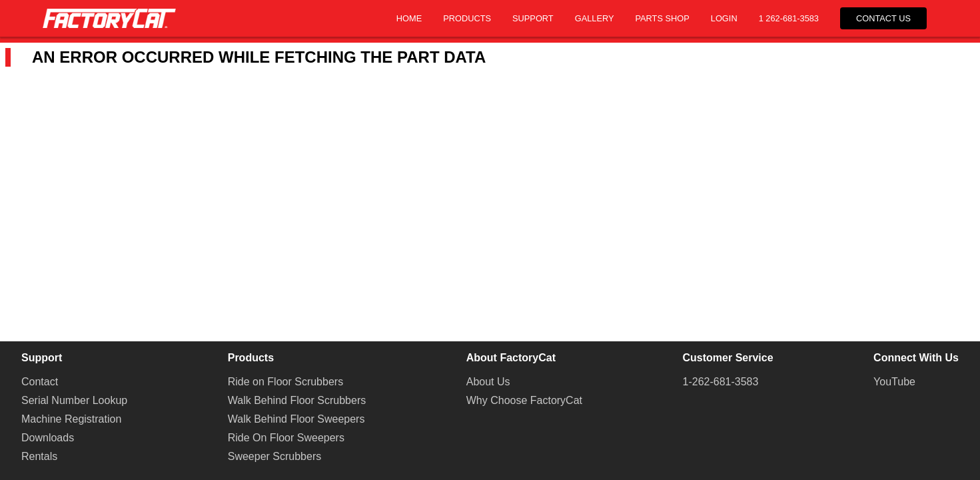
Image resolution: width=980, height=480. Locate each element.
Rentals (39, 456)
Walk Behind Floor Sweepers (296, 419)
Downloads (48, 438)
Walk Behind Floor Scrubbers (297, 400)
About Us (488, 382)
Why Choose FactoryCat (524, 400)
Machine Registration (71, 419)
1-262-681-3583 (721, 382)
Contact (40, 382)
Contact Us (883, 18)
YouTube (894, 382)
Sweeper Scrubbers (275, 456)
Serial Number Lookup (74, 400)
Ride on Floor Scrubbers (285, 382)
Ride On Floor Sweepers (286, 438)
